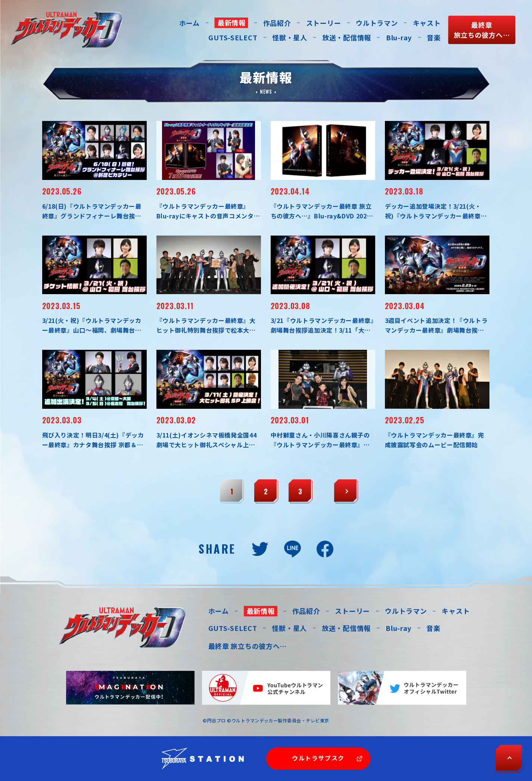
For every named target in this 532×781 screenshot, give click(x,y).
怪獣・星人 (290, 37)
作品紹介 (277, 23)
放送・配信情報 (347, 37)
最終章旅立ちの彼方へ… (482, 30)
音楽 (434, 37)
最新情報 (232, 22)
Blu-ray (399, 37)
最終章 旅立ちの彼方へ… (248, 646)
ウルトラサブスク (318, 758)
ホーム (189, 23)
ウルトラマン (377, 23)
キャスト (427, 23)
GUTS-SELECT (233, 37)
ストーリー (324, 23)
